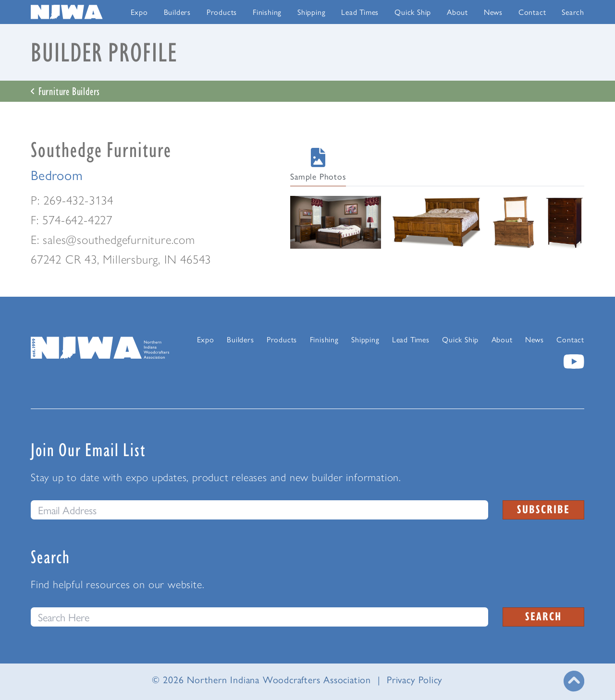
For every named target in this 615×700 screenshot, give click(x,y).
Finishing (267, 12)
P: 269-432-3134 (72, 199)
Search (573, 12)
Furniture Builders (65, 91)
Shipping (311, 12)
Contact (532, 12)
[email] (259, 510)
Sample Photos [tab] (318, 165)
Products (222, 12)
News (493, 12)
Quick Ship (413, 12)
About (457, 12)
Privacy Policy (415, 679)
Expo (139, 12)
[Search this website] (259, 617)
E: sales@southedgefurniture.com (113, 239)
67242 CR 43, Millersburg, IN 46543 (121, 259)
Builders (177, 12)
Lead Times (360, 12)
